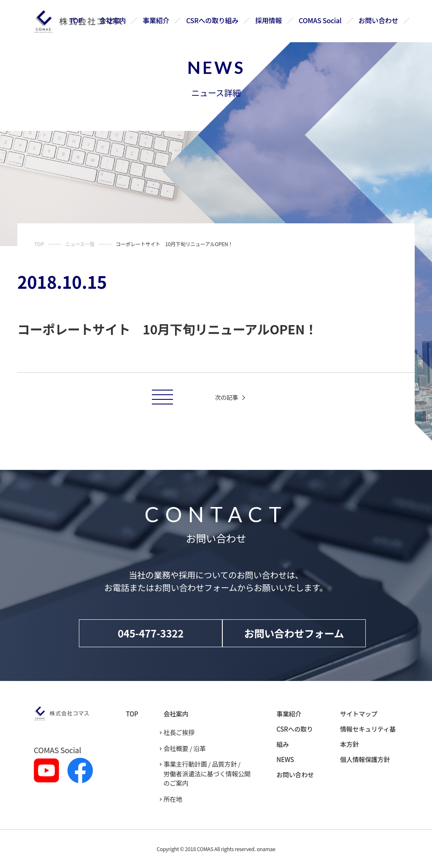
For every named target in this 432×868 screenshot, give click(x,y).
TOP (76, 20)
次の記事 (227, 397)
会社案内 (113, 20)
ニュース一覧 (80, 244)
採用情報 (269, 20)
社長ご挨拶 (179, 732)
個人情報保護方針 (365, 759)
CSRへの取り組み (213, 20)
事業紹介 (156, 20)
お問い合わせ (378, 20)
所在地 (173, 799)
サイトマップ (359, 714)
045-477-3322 (151, 633)
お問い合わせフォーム (294, 633)
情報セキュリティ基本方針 (368, 736)
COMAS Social (320, 20)
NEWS (285, 759)
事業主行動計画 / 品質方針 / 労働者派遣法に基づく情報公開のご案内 (207, 773)
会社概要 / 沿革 (184, 748)
